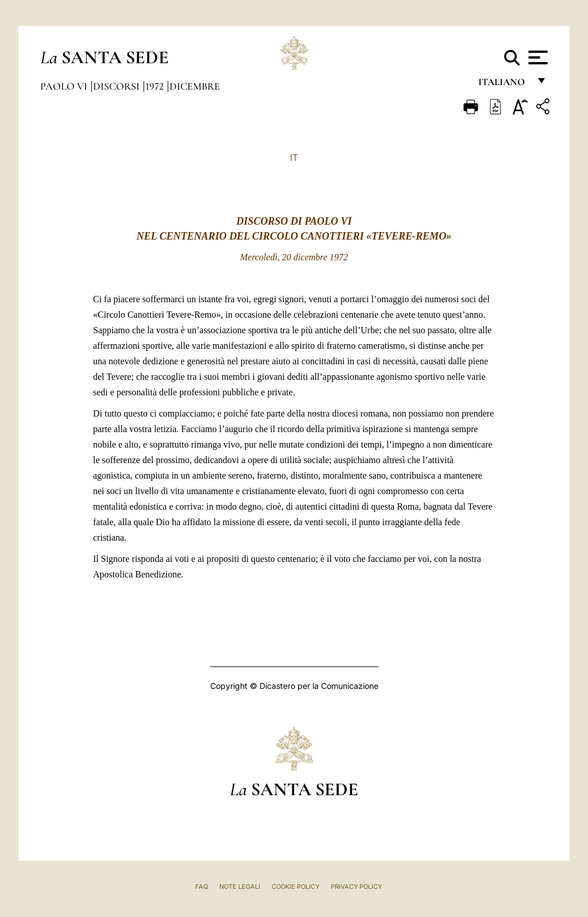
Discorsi (117, 86)
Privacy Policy (356, 887)
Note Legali (240, 887)
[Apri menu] (537, 57)
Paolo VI (65, 86)
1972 (156, 86)
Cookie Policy (295, 887)
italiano (504, 85)
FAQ (202, 887)
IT (294, 157)
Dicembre (195, 86)
